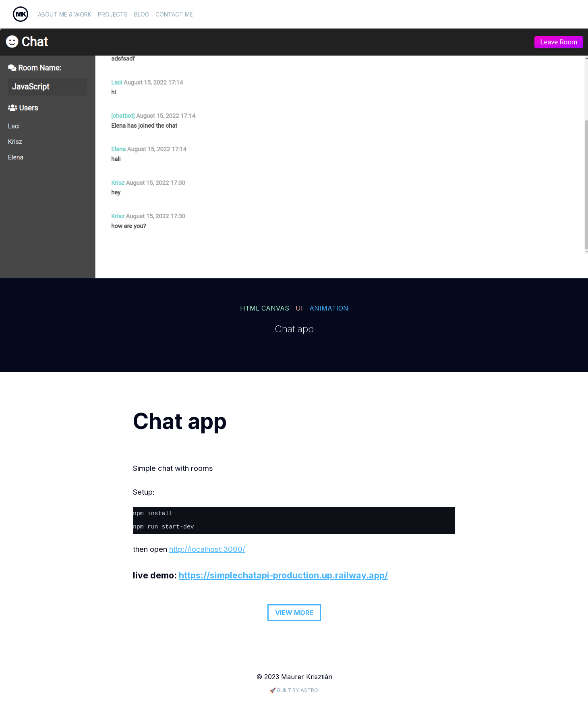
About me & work (65, 14)
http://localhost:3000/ (207, 549)
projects (113, 14)
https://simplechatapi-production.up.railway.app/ (283, 575)
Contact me (174, 14)
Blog (142, 14)
